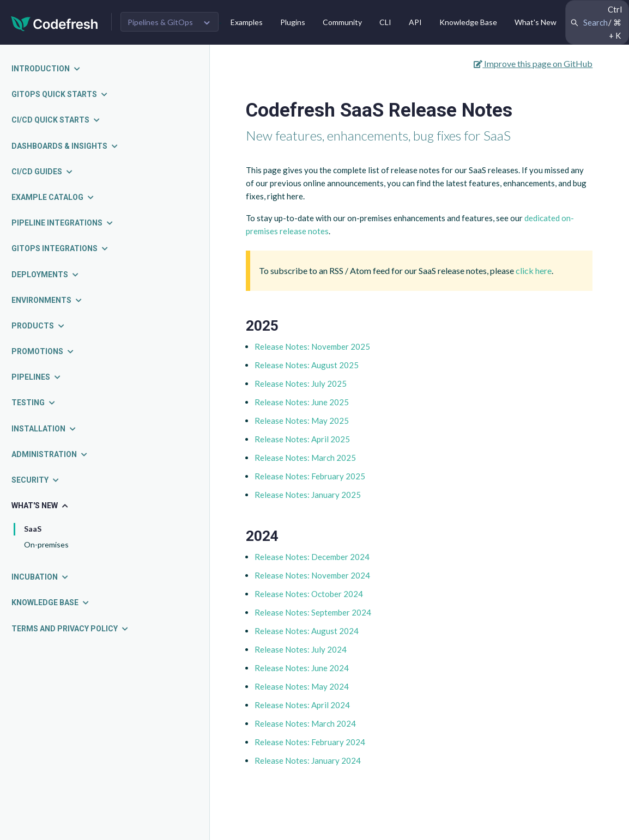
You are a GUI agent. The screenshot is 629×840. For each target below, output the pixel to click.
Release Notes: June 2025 (302, 402)
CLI (385, 22)
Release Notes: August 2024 (307, 631)
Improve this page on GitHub (533, 63)
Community (342, 22)
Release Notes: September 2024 (313, 612)
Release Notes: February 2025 (310, 476)
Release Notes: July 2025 (301, 384)
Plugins (293, 22)
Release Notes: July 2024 (301, 649)
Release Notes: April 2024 (302, 705)
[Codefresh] (55, 23)
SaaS (33, 529)
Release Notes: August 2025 (307, 365)
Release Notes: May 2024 (302, 686)
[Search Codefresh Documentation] (597, 22)
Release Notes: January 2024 (308, 760)
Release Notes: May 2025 (302, 421)
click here (534, 270)
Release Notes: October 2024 (309, 594)
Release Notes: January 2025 (308, 495)
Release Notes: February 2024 (310, 742)
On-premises (46, 544)
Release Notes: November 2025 (312, 346)
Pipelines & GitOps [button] (160, 22)
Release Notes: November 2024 (312, 575)
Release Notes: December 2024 (312, 557)
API (415, 22)
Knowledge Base (468, 22)
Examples (247, 22)
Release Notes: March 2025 (305, 458)
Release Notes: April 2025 (302, 439)
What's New (536, 22)
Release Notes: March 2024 (305, 723)
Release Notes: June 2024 (302, 668)
